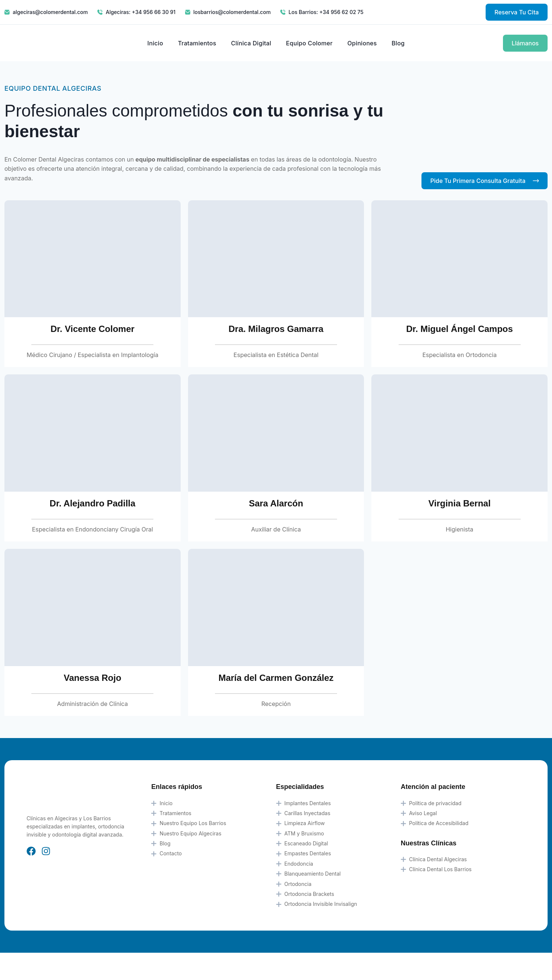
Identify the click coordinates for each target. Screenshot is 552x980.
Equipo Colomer (309, 43)
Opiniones (362, 43)
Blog (398, 43)
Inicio (155, 43)
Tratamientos (197, 43)
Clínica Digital (251, 43)
